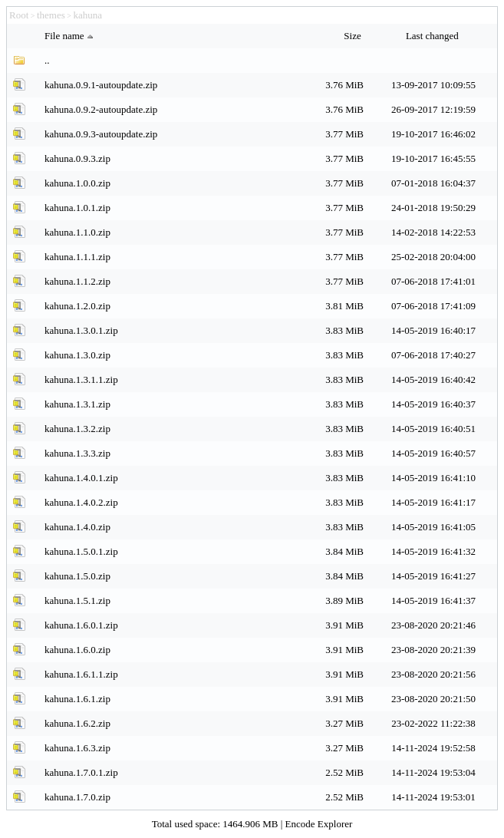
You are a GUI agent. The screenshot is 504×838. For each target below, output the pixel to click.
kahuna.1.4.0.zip (77, 527)
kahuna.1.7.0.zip (77, 797)
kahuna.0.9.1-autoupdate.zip (101, 85)
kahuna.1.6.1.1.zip (81, 674)
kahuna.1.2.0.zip (77, 306)
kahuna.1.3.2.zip (77, 429)
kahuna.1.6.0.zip (77, 650)
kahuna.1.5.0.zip (77, 576)
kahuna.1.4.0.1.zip (81, 478)
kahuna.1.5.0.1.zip (81, 551)
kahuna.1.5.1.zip (77, 600)
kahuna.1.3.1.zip (77, 404)
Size (354, 36)
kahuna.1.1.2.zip (77, 281)
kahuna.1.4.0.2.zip (81, 502)
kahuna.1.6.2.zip (77, 723)
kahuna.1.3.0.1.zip (81, 330)
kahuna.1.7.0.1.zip (81, 772)
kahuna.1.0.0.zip (77, 183)
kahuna (87, 15)
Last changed (433, 36)
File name (71, 36)
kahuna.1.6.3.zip (77, 748)
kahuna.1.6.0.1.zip (81, 625)
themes (51, 15)
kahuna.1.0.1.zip (77, 208)
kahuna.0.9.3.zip (77, 158)
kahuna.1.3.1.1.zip (81, 379)
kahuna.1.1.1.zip (77, 257)
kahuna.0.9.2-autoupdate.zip (101, 109)
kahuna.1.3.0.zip (77, 355)
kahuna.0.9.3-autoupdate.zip (101, 134)
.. (47, 60)
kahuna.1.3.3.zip (77, 453)
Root (19, 15)
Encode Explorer (319, 824)
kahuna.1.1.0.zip (77, 232)
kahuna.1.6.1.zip (77, 699)
